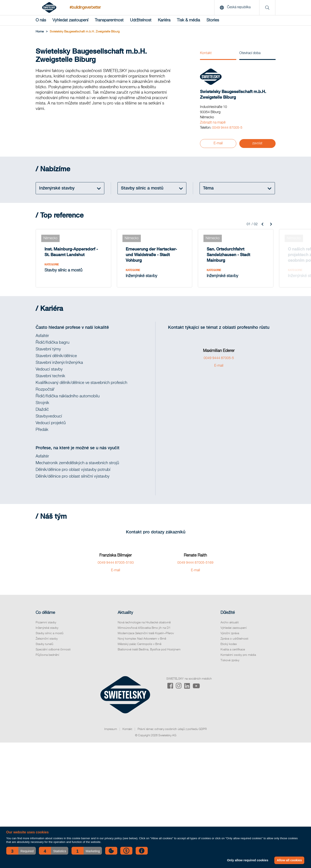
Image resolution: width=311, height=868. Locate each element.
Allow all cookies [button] (289, 860)
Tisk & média (188, 20)
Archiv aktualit (230, 623)
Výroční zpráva (230, 633)
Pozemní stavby (46, 623)
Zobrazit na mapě (213, 123)
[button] (21, 851)
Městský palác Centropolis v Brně (140, 644)
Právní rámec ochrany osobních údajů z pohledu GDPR (172, 729)
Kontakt (206, 53)
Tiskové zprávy (230, 660)
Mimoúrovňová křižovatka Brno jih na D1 (144, 628)
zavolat (257, 143)
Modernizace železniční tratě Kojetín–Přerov (146, 633)
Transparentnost (109, 20)
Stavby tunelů (44, 644)
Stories (213, 20)
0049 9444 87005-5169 (195, 563)
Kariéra (164, 20)
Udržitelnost (141, 20)
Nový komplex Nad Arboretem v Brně (142, 639)
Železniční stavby (47, 639)
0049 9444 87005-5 (227, 128)
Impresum (111, 729)
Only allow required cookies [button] (248, 860)
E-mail (218, 143)
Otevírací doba (250, 53)
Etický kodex (229, 644)
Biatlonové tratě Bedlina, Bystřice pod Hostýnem (149, 650)
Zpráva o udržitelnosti (234, 639)
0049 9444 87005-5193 (116, 563)
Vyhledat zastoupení (70, 20)
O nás (41, 20)
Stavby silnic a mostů (50, 633)
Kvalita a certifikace (233, 650)
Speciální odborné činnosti (53, 650)
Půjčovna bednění (47, 655)
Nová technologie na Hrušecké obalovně (144, 623)
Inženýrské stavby (47, 628)
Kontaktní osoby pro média (238, 655)
